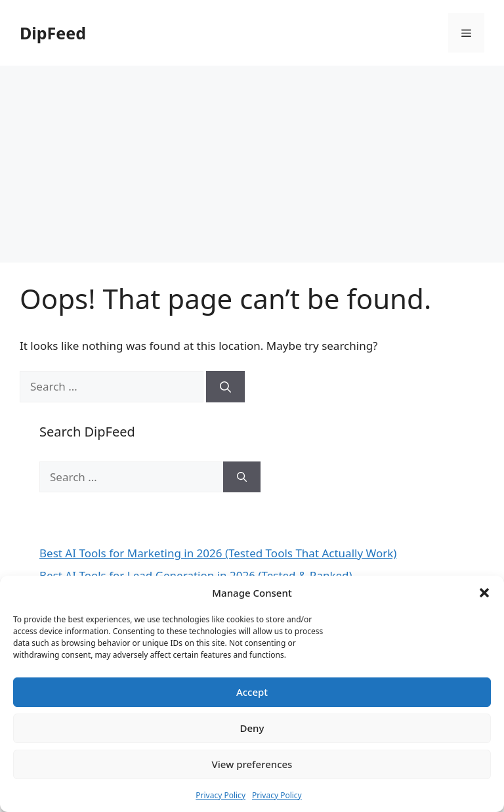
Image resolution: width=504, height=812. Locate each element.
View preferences (252, 764)
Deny (252, 728)
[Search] (225, 387)
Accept (252, 692)
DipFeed (53, 33)
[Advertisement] (252, 164)
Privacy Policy (220, 795)
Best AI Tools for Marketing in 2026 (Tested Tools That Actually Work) (218, 553)
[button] (484, 593)
